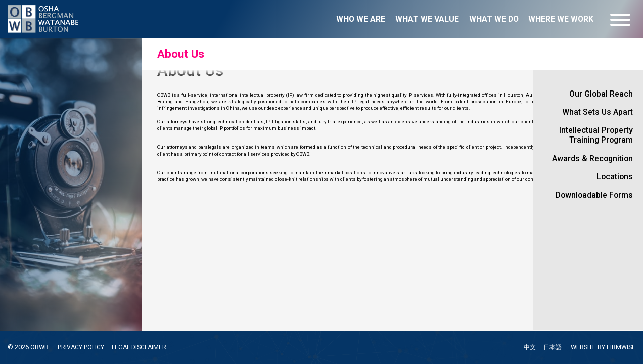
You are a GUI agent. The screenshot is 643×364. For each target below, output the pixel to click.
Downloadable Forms (594, 195)
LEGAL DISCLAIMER (141, 347)
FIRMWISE (621, 347)
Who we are (361, 19)
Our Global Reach (601, 94)
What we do (494, 19)
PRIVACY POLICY (81, 347)
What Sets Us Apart (598, 112)
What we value (427, 19)
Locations (615, 177)
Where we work (561, 19)
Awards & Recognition (592, 158)
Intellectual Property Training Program (596, 135)
